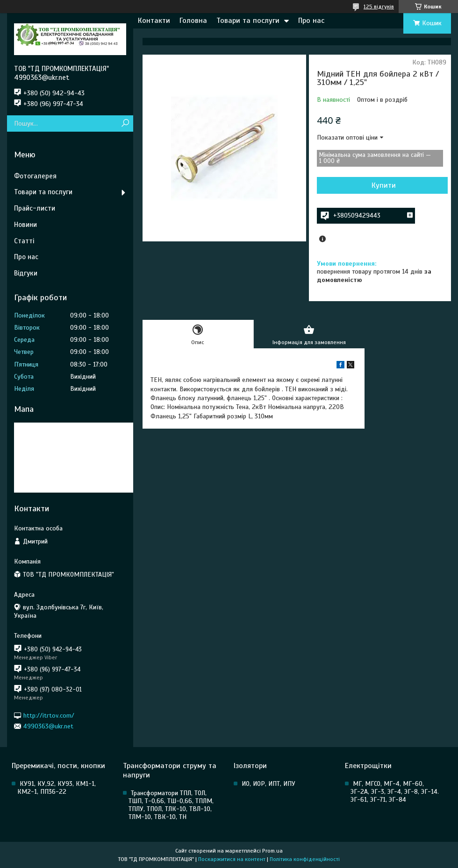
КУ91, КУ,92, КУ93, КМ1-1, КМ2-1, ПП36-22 (57, 788)
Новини (25, 225)
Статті (24, 241)
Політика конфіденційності (305, 859)
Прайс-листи (35, 208)
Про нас (311, 21)
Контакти (154, 21)
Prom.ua (272, 851)
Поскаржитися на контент (232, 859)
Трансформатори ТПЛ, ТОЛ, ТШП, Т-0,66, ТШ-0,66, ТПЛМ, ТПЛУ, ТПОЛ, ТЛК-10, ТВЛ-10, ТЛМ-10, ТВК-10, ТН (171, 805)
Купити (384, 185)
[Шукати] (125, 123)
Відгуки (26, 273)
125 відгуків (379, 7)
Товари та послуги (248, 21)
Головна (193, 21)
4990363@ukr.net (48, 726)
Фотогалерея (35, 176)
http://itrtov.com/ (49, 715)
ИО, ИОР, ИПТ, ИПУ (268, 784)
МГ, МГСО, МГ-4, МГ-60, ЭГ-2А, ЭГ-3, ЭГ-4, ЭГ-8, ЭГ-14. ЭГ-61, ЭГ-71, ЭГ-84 (395, 792)
